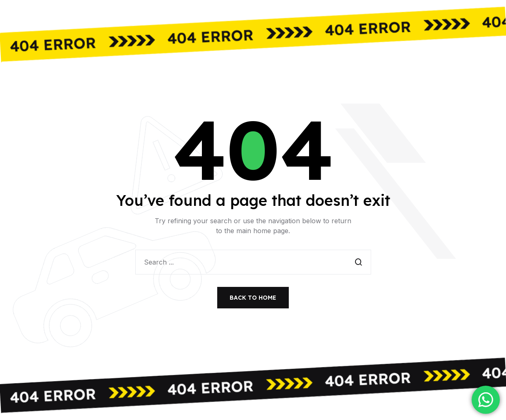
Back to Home (253, 298)
